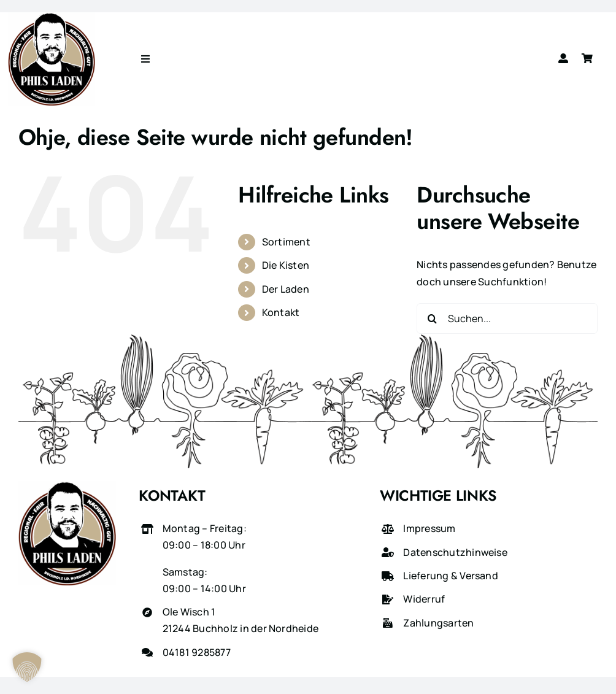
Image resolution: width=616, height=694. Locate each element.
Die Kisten (286, 265)
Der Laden (286, 289)
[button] (27, 667)
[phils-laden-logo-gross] (52, 17)
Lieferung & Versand (451, 576)
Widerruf (424, 599)
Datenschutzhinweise (455, 552)
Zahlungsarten (438, 623)
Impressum (429, 528)
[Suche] (432, 318)
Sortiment (286, 242)
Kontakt (281, 312)
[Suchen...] (507, 318)
